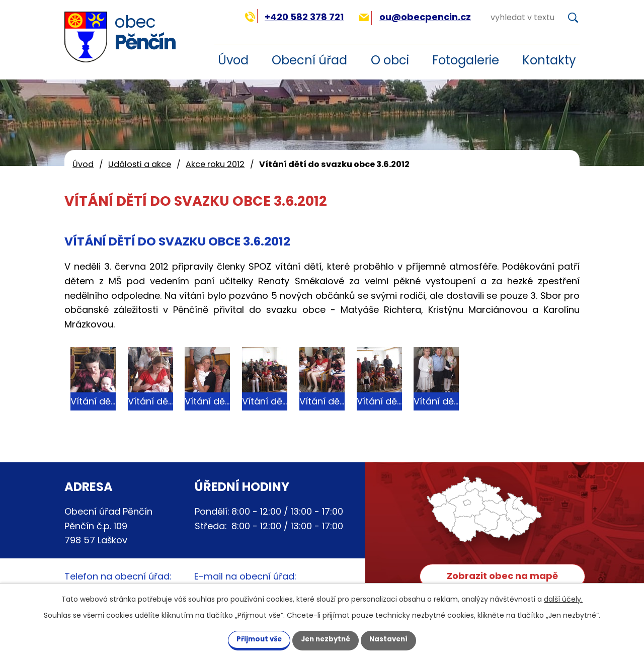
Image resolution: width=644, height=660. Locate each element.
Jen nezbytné (326, 639)
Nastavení (396, 639)
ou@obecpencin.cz (415, 17)
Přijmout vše (251, 639)
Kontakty (549, 60)
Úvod (83, 164)
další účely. (563, 598)
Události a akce (140, 164)
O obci (390, 60)
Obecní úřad (309, 60)
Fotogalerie (466, 60)
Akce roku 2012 (215, 164)
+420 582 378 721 (294, 17)
